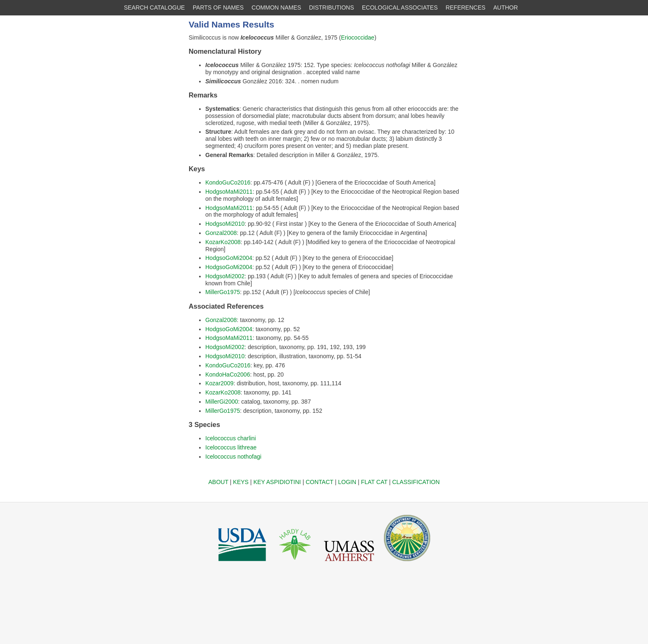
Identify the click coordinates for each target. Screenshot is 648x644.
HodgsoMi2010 (225, 224)
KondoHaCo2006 (228, 374)
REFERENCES (466, 7)
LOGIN (347, 482)
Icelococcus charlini (231, 438)
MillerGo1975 (223, 292)
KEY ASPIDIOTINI (277, 482)
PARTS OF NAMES (218, 7)
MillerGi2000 (222, 402)
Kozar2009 (219, 383)
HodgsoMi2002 (225, 276)
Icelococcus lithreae (231, 447)
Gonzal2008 (221, 233)
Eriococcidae (358, 37)
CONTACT (319, 482)
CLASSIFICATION (416, 482)
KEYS (241, 482)
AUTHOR (506, 7)
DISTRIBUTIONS (331, 7)
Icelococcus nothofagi (233, 457)
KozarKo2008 (223, 242)
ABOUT (218, 482)
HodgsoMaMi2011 (229, 192)
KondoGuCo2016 (228, 182)
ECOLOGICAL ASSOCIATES (400, 7)
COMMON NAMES (276, 7)
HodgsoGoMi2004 (229, 258)
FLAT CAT (374, 482)
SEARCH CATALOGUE (154, 7)
